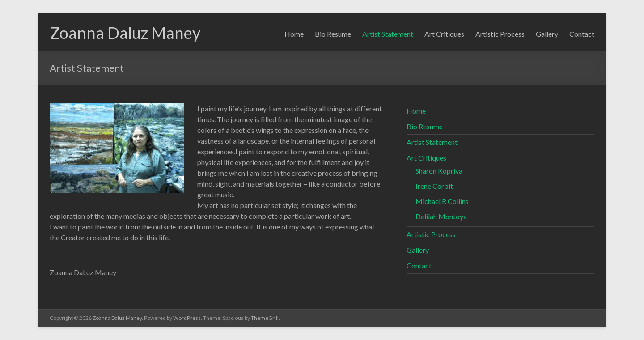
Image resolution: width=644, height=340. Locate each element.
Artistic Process (500, 34)
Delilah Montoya (441, 216)
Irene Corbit (434, 186)
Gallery (547, 34)
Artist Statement (388, 34)
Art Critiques (444, 34)
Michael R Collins (442, 201)
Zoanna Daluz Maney (125, 33)
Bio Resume (333, 34)
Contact (582, 34)
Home (294, 34)
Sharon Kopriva (439, 171)
